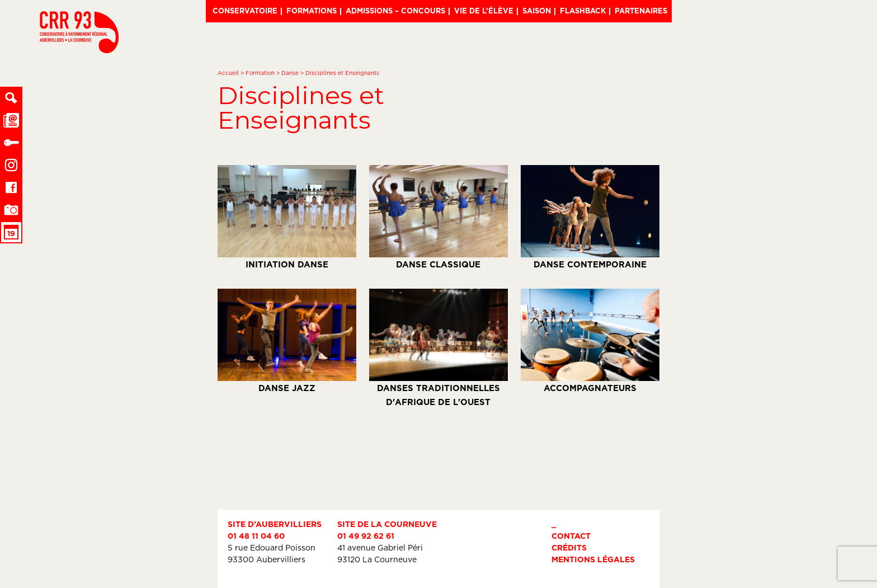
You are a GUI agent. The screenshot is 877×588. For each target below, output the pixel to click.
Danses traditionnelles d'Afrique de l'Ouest (438, 348)
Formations (312, 11)
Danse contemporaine (590, 217)
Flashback (583, 11)
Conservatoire (245, 11)
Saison (537, 11)
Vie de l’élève (484, 11)
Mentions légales (593, 559)
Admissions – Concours (395, 11)
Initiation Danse (287, 217)
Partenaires (641, 11)
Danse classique (438, 217)
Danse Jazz (287, 341)
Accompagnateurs (590, 341)
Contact (571, 536)
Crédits (569, 547)
